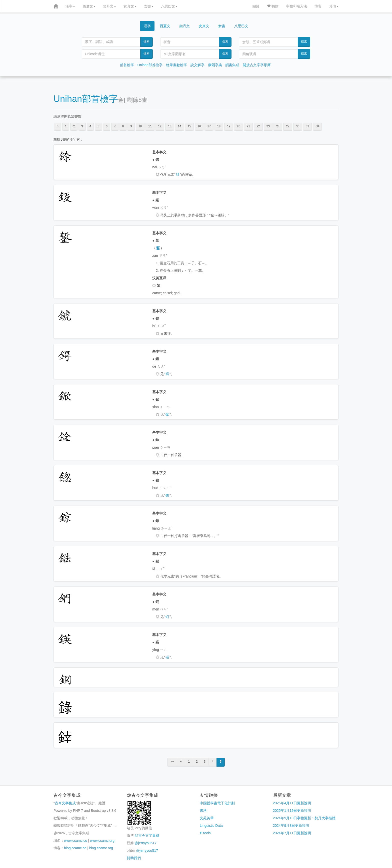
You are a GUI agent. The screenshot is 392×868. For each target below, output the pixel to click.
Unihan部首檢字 (150, 65)
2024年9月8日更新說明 (291, 826)
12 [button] (160, 126)
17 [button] (209, 126)
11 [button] (150, 126)
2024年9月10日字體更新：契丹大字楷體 (304, 818)
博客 (318, 6)
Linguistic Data (211, 826)
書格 (203, 811)
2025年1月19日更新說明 (292, 811)
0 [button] (58, 126)
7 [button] (115, 126)
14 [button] (179, 126)
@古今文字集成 (147, 836)
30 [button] (298, 126)
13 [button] (170, 126)
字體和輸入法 (296, 6)
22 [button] (258, 126)
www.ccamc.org (102, 841)
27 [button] (288, 126)
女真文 (130, 6)
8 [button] (123, 126)
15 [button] (189, 126)
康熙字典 (215, 65)
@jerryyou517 (145, 843)
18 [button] (219, 126)
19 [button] (229, 126)
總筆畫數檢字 (176, 65)
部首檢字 (127, 65)
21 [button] (248, 126)
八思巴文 (169, 6)
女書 (149, 6)
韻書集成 (232, 65)
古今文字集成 (65, 803)
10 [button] (140, 126)
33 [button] (307, 126)
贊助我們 (134, 858)
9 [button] (131, 126)
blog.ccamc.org (101, 848)
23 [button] (268, 126)
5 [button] (98, 126)
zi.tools (205, 833)
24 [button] (278, 126)
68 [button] (317, 126)
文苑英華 (207, 818)
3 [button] (82, 126)
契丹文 (109, 6)
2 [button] (74, 126)
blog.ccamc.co (75, 848)
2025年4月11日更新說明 (292, 803)
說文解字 (197, 65)
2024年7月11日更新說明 (292, 833)
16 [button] (199, 126)
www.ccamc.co (76, 841)
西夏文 (89, 6)
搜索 (146, 41)
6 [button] (107, 126)
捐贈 (273, 6)
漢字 (70, 6)
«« (172, 762)
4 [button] (90, 126)
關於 (256, 6)
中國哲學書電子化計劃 (217, 803)
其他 (334, 6)
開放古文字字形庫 (257, 65)
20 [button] (238, 126)
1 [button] (66, 126)
